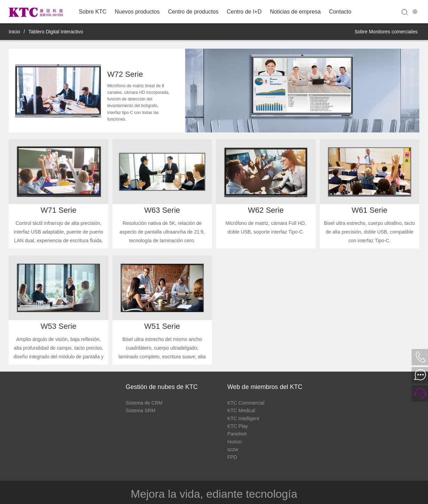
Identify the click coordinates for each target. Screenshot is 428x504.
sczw (233, 449)
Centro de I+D (244, 12)
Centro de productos (193, 12)
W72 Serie (125, 74)
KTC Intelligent (243, 418)
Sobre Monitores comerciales (386, 32)
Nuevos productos (137, 12)
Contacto (340, 12)
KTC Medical (241, 410)
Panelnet (237, 434)
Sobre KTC (93, 12)
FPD (232, 457)
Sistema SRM (141, 410)
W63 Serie (162, 210)
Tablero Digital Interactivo (56, 32)
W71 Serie (59, 210)
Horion (234, 442)
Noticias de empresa (295, 12)
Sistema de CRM (144, 403)
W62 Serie (266, 210)
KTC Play (237, 426)
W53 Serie (59, 326)
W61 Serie (369, 210)
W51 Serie (162, 326)
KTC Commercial (246, 403)
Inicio (14, 32)
